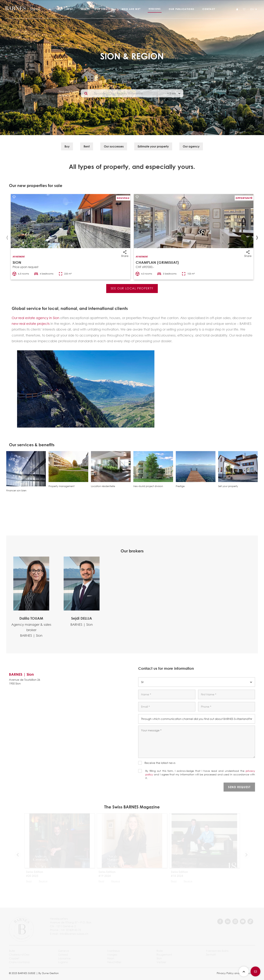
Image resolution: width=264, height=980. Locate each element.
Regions (155, 9)
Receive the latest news (160, 762)
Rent (86, 146)
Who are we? (131, 9)
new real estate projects (31, 324)
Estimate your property (154, 146)
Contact (209, 9)
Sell (84, 9)
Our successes (114, 146)
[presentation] (7, 237)
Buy (66, 146)
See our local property (132, 288)
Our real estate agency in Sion (35, 318)
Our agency (192, 146)
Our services (104, 9)
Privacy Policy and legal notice (236, 973)
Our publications (182, 9)
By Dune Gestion (49, 973)
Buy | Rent (65, 9)
